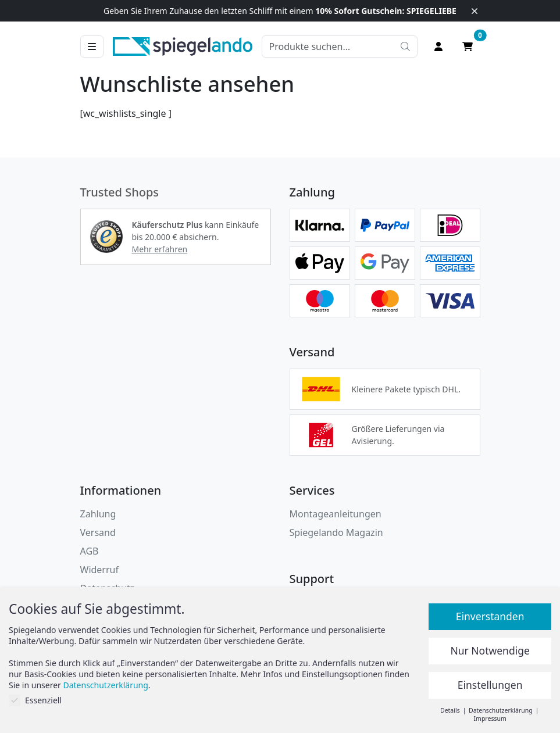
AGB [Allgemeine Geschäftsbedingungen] (90, 551)
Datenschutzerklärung (105, 685)
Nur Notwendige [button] (490, 650)
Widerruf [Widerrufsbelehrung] (99, 570)
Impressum (490, 718)
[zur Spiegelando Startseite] (183, 45)
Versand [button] (98, 532)
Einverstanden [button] (490, 616)
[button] (106, 237)
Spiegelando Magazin (336, 532)
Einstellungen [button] (490, 685)
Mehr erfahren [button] (160, 249)
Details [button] (451, 710)
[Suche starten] (405, 47)
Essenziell (35, 700)
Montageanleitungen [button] (336, 514)
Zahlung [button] (98, 514)
